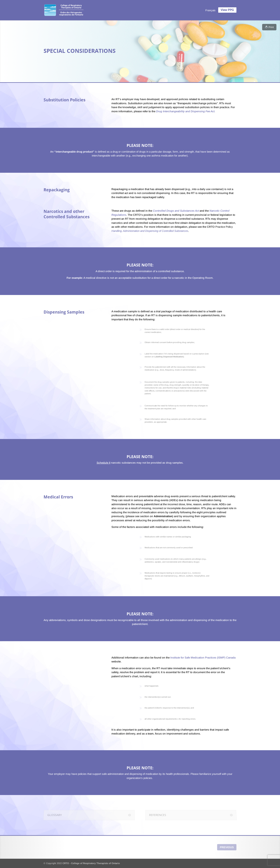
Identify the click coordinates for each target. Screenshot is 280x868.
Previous (227, 847)
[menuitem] (210, 10)
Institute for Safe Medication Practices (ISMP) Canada (203, 658)
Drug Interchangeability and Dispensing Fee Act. (185, 111)
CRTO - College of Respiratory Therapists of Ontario (91, 863)
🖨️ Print (269, 27)
